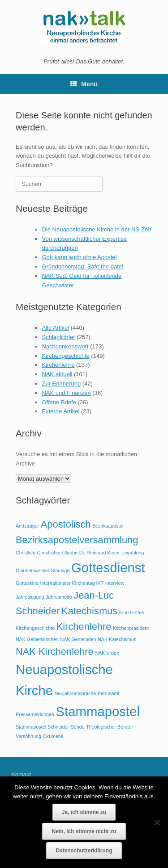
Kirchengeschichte (66, 356)
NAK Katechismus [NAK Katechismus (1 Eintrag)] (117, 639)
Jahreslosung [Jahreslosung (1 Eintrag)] (30, 597)
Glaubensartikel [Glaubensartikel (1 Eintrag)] (32, 570)
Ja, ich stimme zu (84, 812)
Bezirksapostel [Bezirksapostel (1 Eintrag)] (108, 526)
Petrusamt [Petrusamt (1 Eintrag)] (109, 693)
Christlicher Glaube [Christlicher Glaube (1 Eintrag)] (57, 553)
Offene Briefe (59, 402)
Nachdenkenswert (65, 346)
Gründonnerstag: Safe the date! (83, 266)
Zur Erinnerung (62, 384)
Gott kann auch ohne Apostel (80, 257)
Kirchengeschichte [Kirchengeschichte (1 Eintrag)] (35, 628)
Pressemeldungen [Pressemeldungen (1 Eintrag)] (35, 714)
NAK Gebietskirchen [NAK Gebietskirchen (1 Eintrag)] (37, 639)
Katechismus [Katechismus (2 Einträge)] (89, 611)
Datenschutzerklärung (84, 851)
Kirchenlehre (58, 365)
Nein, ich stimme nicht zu (84, 831)
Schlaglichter (59, 337)
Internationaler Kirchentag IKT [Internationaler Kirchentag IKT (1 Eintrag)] (72, 583)
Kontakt (21, 774)
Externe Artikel (61, 411)
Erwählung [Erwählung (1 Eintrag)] (133, 553)
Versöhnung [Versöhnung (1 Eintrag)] (28, 736)
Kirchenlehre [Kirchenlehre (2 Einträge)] (84, 627)
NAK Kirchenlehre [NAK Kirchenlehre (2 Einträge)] (55, 652)
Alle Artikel (56, 328)
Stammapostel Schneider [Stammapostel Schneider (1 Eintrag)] (42, 727)
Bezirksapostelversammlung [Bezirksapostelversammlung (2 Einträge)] (77, 540)
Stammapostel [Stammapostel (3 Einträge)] (98, 711)
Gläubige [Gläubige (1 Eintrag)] (60, 570)
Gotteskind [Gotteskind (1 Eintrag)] (27, 583)
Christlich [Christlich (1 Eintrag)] (26, 553)
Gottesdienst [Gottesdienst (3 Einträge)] (108, 568)
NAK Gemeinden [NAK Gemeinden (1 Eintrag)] (78, 639)
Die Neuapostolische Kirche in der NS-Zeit (97, 229)
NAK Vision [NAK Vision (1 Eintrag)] (107, 653)
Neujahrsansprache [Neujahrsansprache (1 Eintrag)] (75, 693)
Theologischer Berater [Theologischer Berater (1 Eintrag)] (110, 727)
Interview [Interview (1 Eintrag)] (115, 583)
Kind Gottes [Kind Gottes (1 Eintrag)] (132, 612)
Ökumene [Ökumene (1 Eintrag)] (53, 736)
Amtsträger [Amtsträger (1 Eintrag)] (27, 526)
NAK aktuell (57, 374)
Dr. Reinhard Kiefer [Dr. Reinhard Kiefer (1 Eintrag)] (100, 553)
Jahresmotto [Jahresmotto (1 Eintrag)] (59, 597)
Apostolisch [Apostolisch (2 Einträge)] (66, 524)
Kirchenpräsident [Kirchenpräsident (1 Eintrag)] (131, 628)
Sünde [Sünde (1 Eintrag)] (78, 727)
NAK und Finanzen (67, 393)
